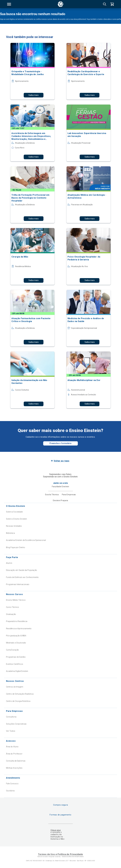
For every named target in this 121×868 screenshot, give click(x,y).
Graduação (11, 614)
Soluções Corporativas (16, 724)
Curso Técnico (13, 607)
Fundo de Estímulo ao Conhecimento (22, 577)
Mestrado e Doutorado (16, 643)
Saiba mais (34, 95)
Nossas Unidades (14, 526)
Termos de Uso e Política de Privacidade (60, 854)
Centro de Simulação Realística (20, 694)
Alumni (9, 563)
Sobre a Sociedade (14, 512)
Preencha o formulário (61, 443)
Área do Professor (14, 754)
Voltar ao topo (62, 461)
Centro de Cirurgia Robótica (18, 701)
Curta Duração (12, 650)
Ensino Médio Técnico (16, 600)
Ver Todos (11, 731)
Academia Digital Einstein (17, 671)
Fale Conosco (12, 784)
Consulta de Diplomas (16, 761)
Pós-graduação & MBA (16, 636)
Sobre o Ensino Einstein (17, 519)
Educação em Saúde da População (22, 570)
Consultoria (11, 717)
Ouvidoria (10, 791)
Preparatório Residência (17, 621)
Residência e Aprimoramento (19, 629)
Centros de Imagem (15, 687)
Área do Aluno (12, 747)
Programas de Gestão (16, 657)
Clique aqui (56, 830)
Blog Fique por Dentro (16, 547)
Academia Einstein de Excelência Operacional (26, 540)
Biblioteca (10, 533)
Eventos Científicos (15, 664)
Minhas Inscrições (14, 768)
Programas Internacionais (18, 584)
